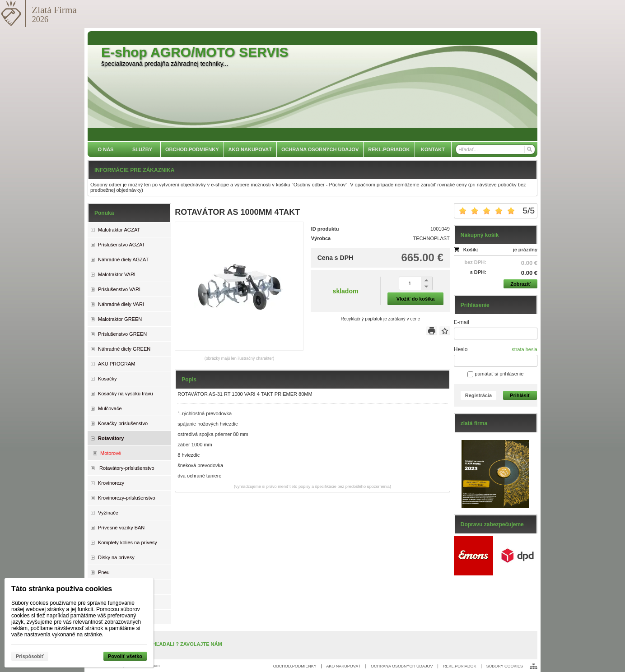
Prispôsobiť (30, 656)
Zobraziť (520, 284)
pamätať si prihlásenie (495, 374)
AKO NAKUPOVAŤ (343, 666)
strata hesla (525, 349)
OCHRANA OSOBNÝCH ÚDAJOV (402, 666)
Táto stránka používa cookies (62, 589)
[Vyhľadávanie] (495, 149)
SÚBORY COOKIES (505, 666)
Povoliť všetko (125, 656)
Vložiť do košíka (416, 299)
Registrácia (478, 395)
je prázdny (525, 250)
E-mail (462, 322)
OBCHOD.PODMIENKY (295, 666)
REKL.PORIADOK (460, 666)
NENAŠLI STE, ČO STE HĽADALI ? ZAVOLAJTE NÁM (160, 644)
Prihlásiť (520, 395)
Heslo (461, 349)
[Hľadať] (529, 149)
